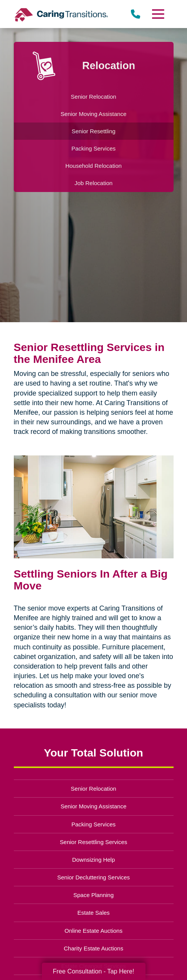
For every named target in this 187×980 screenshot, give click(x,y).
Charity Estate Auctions (93, 948)
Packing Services (93, 824)
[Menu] (157, 14)
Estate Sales (93, 913)
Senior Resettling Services (94, 842)
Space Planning (93, 895)
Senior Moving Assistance (94, 806)
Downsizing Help (94, 860)
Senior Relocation (93, 789)
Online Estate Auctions (93, 931)
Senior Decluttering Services (93, 877)
